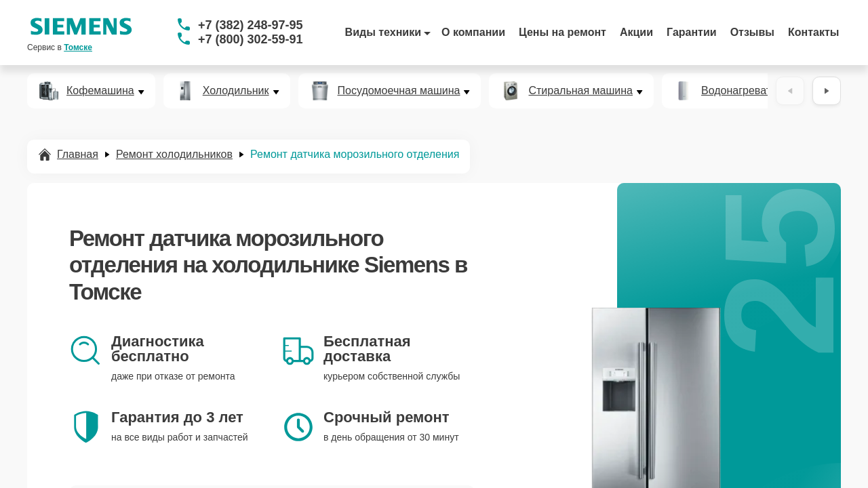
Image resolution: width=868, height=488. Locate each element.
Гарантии (692, 32)
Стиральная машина (580, 91)
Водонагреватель (745, 91)
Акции (636, 32)
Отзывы (752, 32)
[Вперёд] (827, 91)
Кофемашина (100, 91)
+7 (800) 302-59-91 (251, 39)
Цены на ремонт (563, 32)
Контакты (813, 32)
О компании (473, 32)
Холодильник (236, 91)
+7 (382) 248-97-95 (251, 25)
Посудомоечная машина (399, 91)
